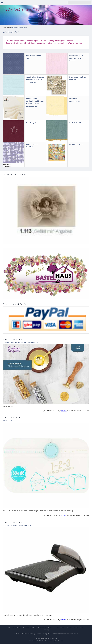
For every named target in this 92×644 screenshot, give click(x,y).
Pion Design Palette (33, 123)
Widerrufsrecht (73, 628)
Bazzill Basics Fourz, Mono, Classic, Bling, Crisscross (76, 58)
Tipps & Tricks (60, 628)
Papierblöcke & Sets (76, 144)
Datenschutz (16, 628)
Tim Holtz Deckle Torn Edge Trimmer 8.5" (17, 525)
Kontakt (51, 628)
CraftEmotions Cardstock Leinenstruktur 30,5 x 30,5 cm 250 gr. (35, 80)
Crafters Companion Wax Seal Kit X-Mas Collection (21, 342)
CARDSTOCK (23, 28)
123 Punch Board (9, 421)
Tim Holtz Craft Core (76, 123)
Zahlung (46, 630)
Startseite (15, 28)
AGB (8, 628)
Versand (64, 411)
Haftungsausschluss (29, 628)
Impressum (42, 628)
